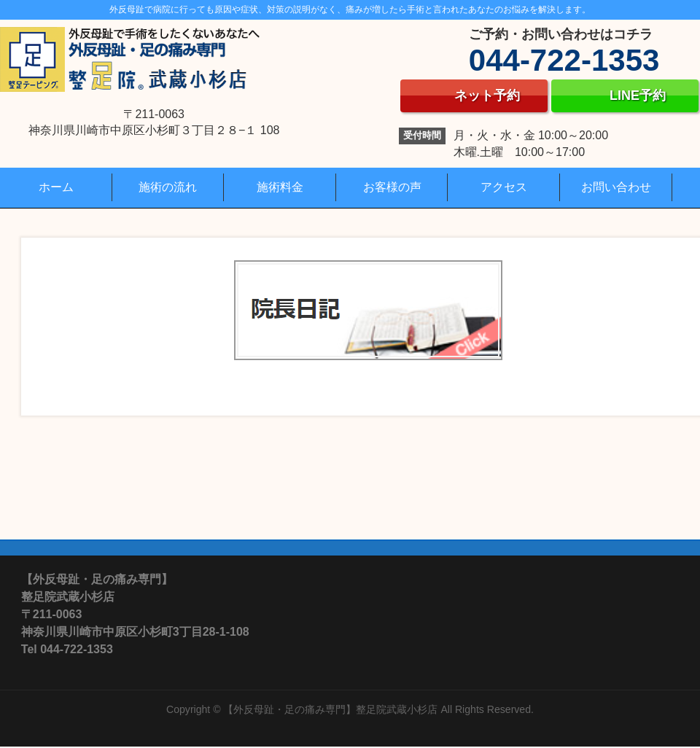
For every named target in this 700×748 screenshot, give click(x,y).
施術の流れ (168, 187)
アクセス (504, 187)
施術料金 (280, 187)
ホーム (56, 187)
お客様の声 (392, 187)
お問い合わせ (616, 187)
